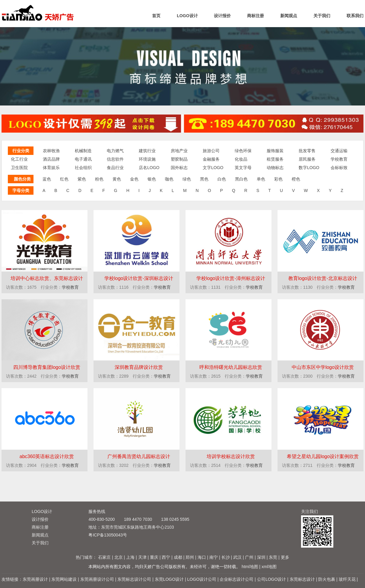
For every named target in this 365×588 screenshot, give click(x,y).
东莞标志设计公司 (134, 579)
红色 (64, 179)
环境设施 (147, 159)
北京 (119, 557)
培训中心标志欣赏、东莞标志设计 (47, 278)
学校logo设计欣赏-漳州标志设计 (231, 278)
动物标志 (275, 168)
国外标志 (179, 168)
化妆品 (241, 159)
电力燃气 (115, 151)
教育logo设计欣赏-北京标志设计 (323, 278)
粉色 (99, 179)
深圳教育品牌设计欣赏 (139, 367)
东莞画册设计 (35, 579)
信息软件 (115, 159)
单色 (261, 179)
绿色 (187, 179)
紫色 (82, 179)
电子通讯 (83, 159)
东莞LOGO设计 (169, 579)
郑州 (190, 557)
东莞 (273, 557)
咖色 (169, 179)
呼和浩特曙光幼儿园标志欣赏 (231, 367)
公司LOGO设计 (271, 579)
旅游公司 (211, 151)
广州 (249, 557)
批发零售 (307, 151)
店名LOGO (149, 168)
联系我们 (355, 16)
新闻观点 (289, 16)
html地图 (250, 567)
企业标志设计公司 (236, 579)
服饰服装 (275, 151)
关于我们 (322, 16)
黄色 (117, 179)
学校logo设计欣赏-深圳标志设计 (139, 278)
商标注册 (255, 16)
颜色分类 (22, 179)
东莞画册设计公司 (97, 579)
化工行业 (19, 159)
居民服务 (307, 159)
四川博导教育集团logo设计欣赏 (47, 367)
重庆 (154, 557)
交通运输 (339, 151)
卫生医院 (19, 168)
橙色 (296, 179)
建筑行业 (147, 151)
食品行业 (115, 168)
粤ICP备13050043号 (108, 535)
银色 (152, 179)
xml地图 (269, 567)
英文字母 (243, 168)
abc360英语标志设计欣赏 (47, 456)
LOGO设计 (187, 16)
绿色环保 (243, 151)
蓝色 (47, 179)
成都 (178, 557)
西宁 (166, 557)
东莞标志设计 (302, 579)
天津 (142, 557)
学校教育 (339, 159)
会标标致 (339, 168)
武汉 (237, 557)
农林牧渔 (51, 151)
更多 (285, 557)
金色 (134, 179)
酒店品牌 (51, 159)
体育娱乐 (51, 168)
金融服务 (211, 159)
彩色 (278, 179)
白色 (222, 179)
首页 (156, 16)
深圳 (261, 557)
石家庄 (104, 557)
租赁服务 (275, 159)
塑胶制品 (179, 159)
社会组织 (83, 168)
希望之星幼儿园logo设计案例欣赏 (323, 456)
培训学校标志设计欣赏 (231, 456)
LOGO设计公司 (202, 579)
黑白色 (241, 179)
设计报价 (222, 16)
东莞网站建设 (64, 579)
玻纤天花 (347, 579)
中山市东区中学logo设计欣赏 (323, 367)
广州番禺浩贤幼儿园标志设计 (139, 456)
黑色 (204, 179)
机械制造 (83, 151)
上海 (130, 557)
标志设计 (39, 13)
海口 (202, 557)
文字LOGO (213, 168)
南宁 (214, 557)
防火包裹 (327, 579)
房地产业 (179, 151)
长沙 (226, 557)
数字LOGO (309, 168)
